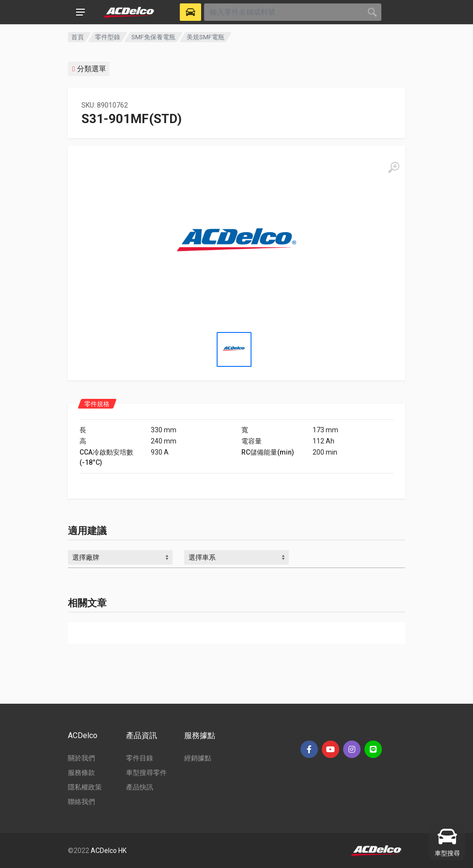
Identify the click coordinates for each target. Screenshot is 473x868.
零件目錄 (140, 758)
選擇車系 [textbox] (202, 557)
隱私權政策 (85, 787)
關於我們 (81, 758)
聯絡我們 (81, 802)
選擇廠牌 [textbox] (86, 557)
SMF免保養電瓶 (153, 37)
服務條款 (81, 773)
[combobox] (120, 557)
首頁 (78, 37)
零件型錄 (108, 37)
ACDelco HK (109, 851)
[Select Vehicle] (190, 12)
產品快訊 (140, 787)
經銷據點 (198, 758)
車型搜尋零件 (146, 773)
